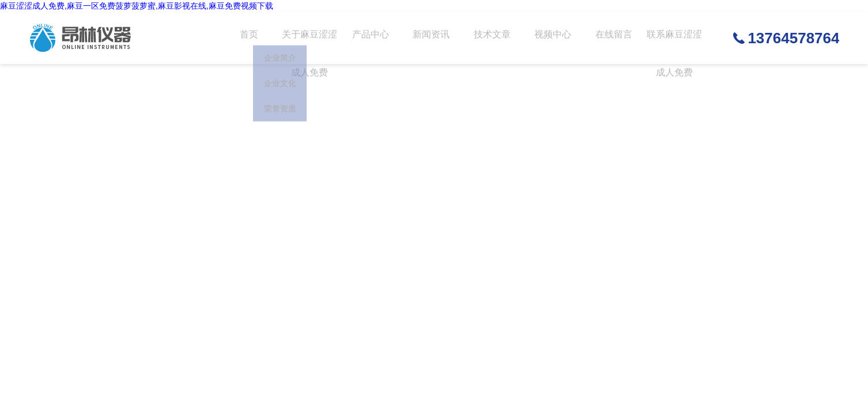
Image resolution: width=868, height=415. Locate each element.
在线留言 (610, 38)
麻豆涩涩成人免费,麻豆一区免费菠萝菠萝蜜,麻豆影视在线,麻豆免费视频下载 (137, 6)
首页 (247, 38)
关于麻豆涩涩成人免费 (307, 48)
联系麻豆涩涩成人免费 (670, 48)
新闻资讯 (428, 38)
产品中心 (368, 38)
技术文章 (489, 38)
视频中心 (549, 38)
